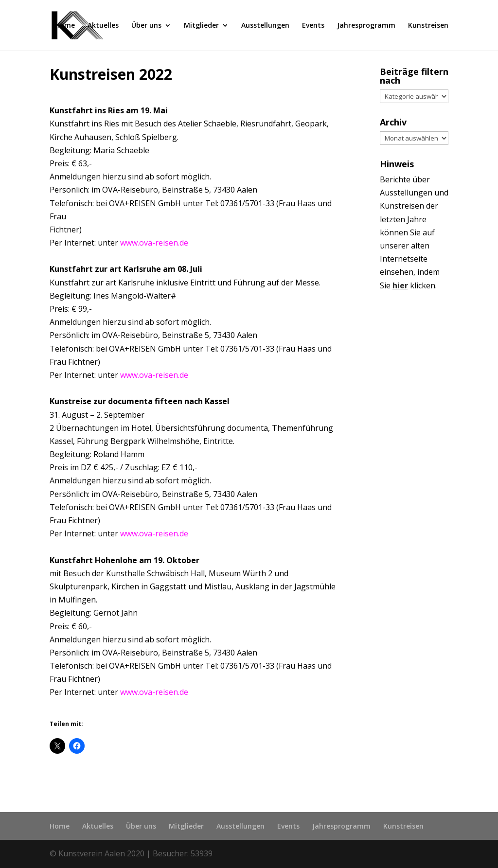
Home (65, 26)
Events (313, 26)
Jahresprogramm (366, 26)
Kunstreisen (428, 26)
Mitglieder (201, 26)
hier (400, 285)
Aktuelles (103, 26)
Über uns (146, 26)
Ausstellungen (265, 26)
